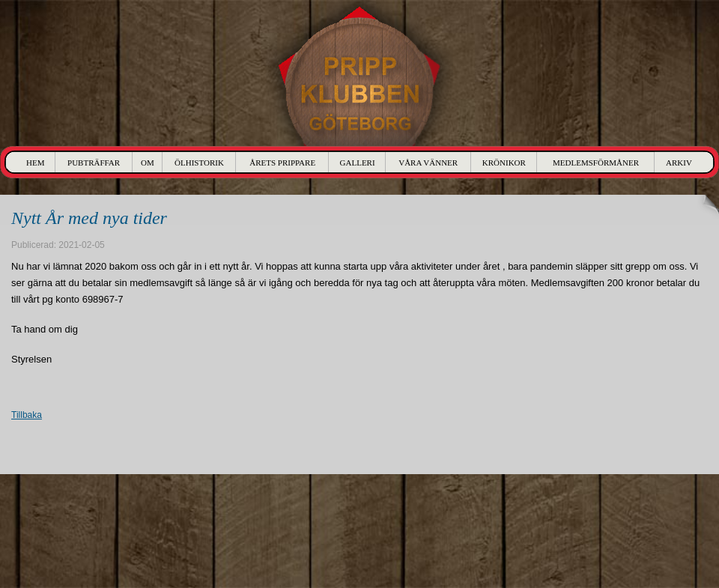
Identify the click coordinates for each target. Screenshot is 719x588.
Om (148, 163)
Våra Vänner (428, 163)
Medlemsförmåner (596, 163)
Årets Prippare (282, 163)
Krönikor (504, 163)
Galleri (358, 163)
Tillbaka (27, 415)
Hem (35, 163)
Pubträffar (94, 163)
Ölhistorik (199, 163)
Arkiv (679, 163)
